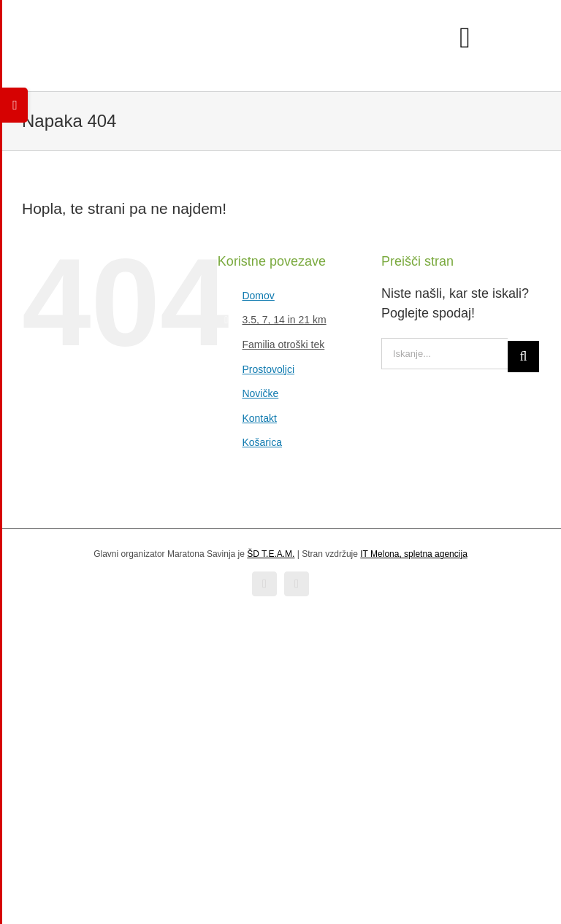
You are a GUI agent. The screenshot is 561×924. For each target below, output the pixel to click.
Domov (258, 296)
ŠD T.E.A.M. (271, 554)
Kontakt (259, 418)
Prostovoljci (268, 369)
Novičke (260, 393)
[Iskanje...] (444, 354)
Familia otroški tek (283, 344)
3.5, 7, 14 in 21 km (284, 320)
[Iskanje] (523, 357)
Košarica (262, 442)
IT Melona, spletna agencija (414, 554)
